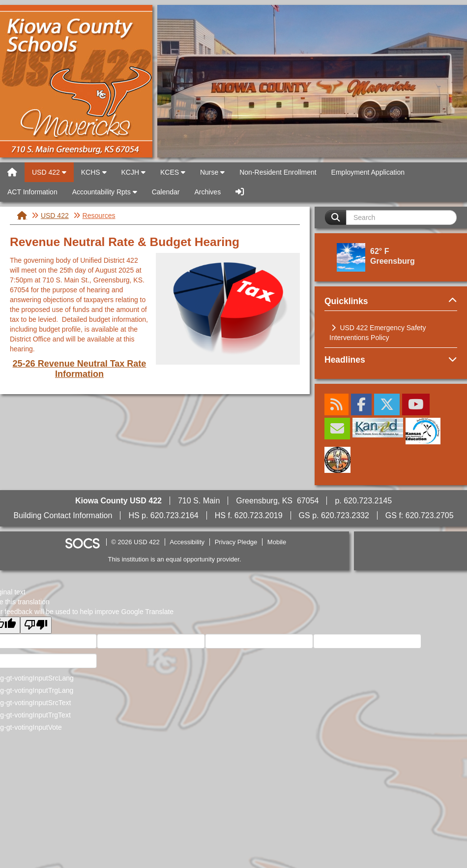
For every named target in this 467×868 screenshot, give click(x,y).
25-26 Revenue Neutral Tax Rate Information (80, 369)
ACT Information (32, 192)
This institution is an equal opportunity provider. (175, 559)
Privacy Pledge (236, 542)
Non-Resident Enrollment (278, 172)
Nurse (212, 172)
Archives (207, 192)
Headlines (391, 360)
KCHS (94, 172)
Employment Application (368, 172)
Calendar (166, 192)
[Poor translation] (36, 625)
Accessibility (187, 542)
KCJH (133, 172)
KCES (173, 172)
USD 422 (76, 81)
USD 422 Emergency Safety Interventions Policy (378, 333)
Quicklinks (391, 301)
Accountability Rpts (105, 192)
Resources (99, 216)
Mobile (277, 542)
